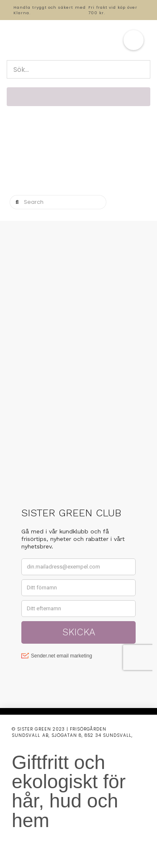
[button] (134, 40)
